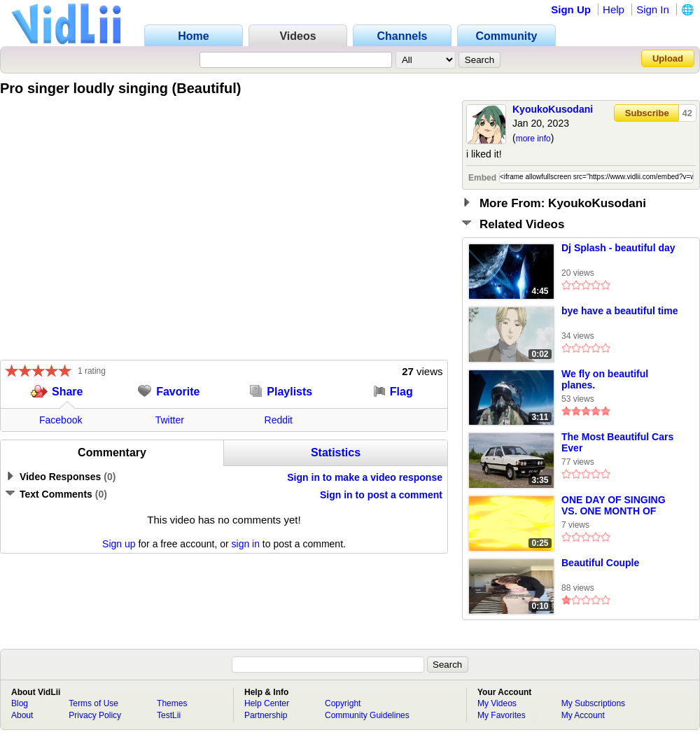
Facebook (61, 420)
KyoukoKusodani (553, 109)
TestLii (169, 715)
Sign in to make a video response (365, 477)
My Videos (497, 703)
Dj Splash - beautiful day (618, 248)
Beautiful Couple (600, 563)
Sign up (119, 544)
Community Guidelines (367, 715)
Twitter (170, 420)
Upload (668, 58)
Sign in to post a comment (381, 495)
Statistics (336, 452)
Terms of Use (93, 703)
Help (614, 9)
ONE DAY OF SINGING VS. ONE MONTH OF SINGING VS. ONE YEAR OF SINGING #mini (618, 506)
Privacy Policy (95, 715)
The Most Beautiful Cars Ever (617, 442)
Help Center (267, 703)
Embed (482, 178)
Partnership (266, 715)
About (22, 715)
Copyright (343, 703)
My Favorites (502, 715)
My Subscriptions (593, 703)
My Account (583, 715)
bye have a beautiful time (620, 311)
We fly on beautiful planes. (605, 379)
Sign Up (571, 9)
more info (533, 139)
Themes (172, 703)
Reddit (279, 420)
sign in (246, 544)
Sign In (653, 9)
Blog (20, 703)
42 (687, 113)
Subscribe (647, 113)
